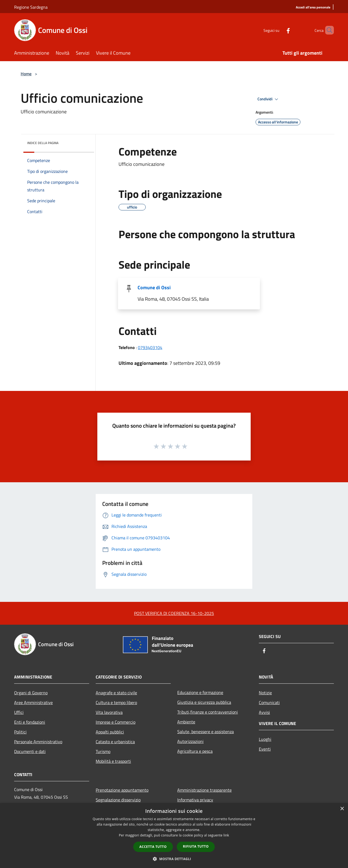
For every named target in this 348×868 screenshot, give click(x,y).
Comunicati (269, 702)
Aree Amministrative (33, 702)
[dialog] (174, 836)
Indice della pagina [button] (43, 143)
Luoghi (265, 739)
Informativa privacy (195, 800)
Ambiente (186, 722)
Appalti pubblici (110, 732)
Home (26, 74)
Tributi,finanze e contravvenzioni (208, 712)
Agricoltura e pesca (195, 751)
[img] (83, 142)
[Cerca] (327, 30)
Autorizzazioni (190, 741)
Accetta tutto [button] (153, 847)
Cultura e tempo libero (116, 702)
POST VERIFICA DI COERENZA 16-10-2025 (174, 613)
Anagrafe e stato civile (116, 693)
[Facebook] (279, 30)
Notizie (265, 693)
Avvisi (264, 712)
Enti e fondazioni (30, 722)
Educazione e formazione (200, 692)
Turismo (103, 751)
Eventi (265, 749)
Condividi (269, 99)
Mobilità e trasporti (113, 761)
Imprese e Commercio (116, 722)
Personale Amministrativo (38, 742)
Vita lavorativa (109, 712)
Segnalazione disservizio (118, 800)
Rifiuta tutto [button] (196, 846)
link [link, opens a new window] (226, 835)
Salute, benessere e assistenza (206, 732)
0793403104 (150, 347)
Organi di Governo (31, 693)
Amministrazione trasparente (204, 790)
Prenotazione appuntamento (122, 790)
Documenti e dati (30, 751)
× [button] (342, 809)
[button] (174, 859)
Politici (20, 732)
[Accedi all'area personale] (313, 7)
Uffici (19, 712)
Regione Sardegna (31, 7)
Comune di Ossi (154, 287)
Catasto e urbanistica (115, 742)
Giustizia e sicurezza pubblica (204, 702)
